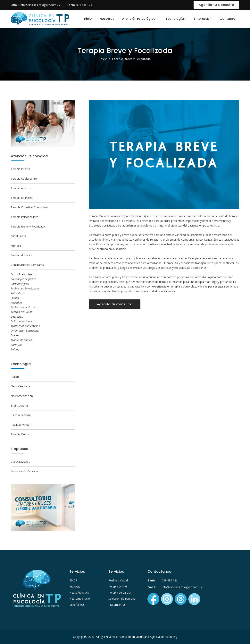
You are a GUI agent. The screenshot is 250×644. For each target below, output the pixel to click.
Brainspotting (19, 405)
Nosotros (107, 19)
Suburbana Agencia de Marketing (156, 637)
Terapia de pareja (120, 592)
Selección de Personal (25, 471)
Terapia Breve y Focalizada (28, 226)
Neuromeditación (22, 396)
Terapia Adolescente (24, 179)
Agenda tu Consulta (216, 5)
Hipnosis (16, 246)
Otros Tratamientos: (25, 312)
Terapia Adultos (21, 188)
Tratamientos (117, 605)
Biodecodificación (22, 255)
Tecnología (175, 19)
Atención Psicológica (139, 19)
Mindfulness (18, 236)
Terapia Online (20, 434)
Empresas (202, 19)
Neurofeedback (21, 386)
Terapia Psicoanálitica (25, 217)
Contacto (228, 19)
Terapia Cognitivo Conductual (29, 207)
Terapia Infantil (20, 169)
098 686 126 (84, 5)
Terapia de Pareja (22, 198)
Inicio (88, 19)
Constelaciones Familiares (27, 265)
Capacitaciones (20, 462)
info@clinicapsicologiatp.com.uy (40, 5)
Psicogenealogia (21, 415)
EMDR (15, 377)
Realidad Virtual (20, 425)
